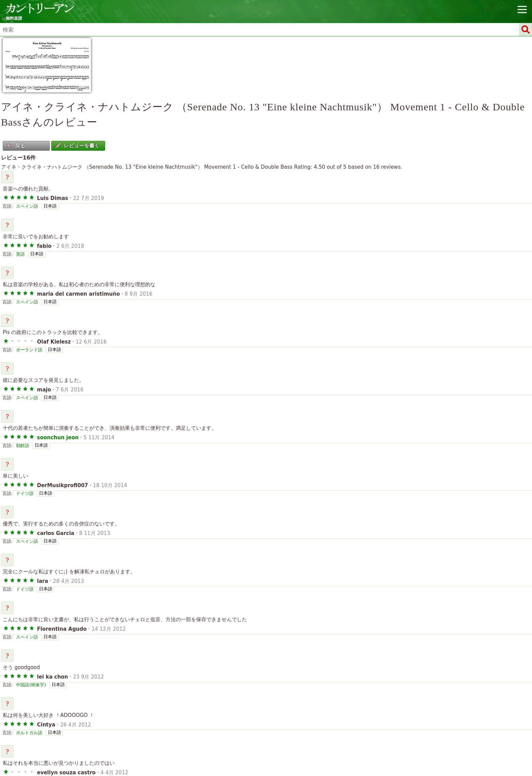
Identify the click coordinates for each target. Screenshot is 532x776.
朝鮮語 (23, 446)
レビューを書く (78, 146)
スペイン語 (27, 206)
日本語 (50, 206)
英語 (20, 254)
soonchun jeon (58, 438)
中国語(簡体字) (31, 685)
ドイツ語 (25, 493)
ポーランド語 (29, 350)
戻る (16, 146)
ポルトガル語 (29, 733)
